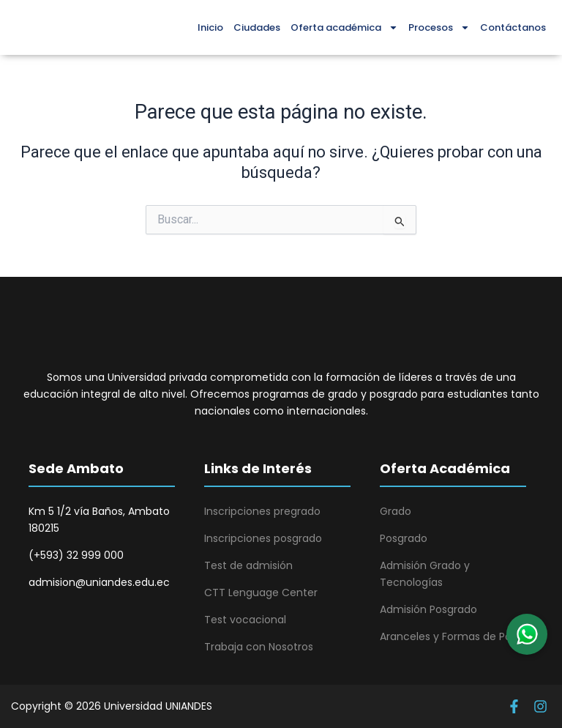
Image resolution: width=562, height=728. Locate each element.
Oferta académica (344, 27)
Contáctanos (513, 27)
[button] (527, 634)
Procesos (439, 27)
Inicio (210, 27)
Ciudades (257, 27)
